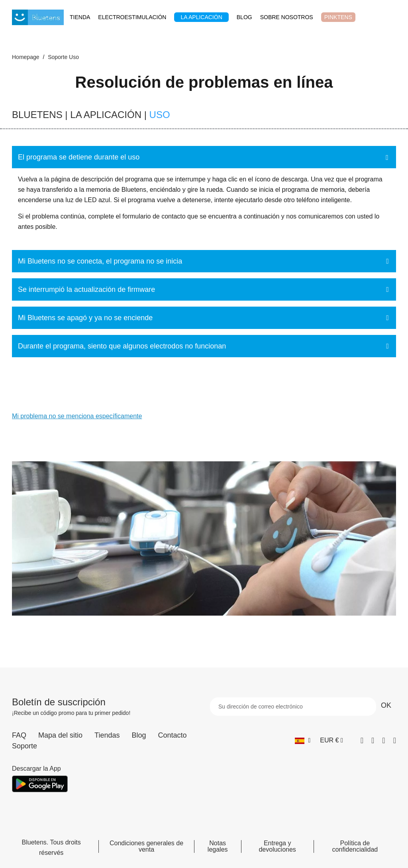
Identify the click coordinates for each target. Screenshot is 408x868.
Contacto (172, 735)
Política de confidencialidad (355, 846)
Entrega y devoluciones (277, 846)
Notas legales (218, 846)
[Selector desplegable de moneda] (331, 740)
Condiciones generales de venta (146, 846)
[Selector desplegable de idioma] (303, 740)
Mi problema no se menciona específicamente (77, 416)
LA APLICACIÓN (106, 115)
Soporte (25, 746)
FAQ (19, 735)
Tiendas (107, 735)
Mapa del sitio (60, 735)
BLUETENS (37, 115)
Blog (139, 735)
